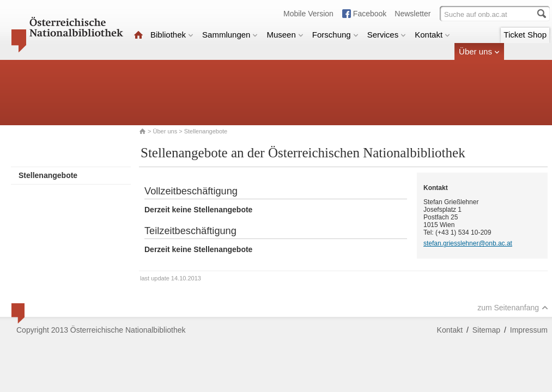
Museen (285, 35)
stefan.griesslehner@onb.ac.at (468, 243)
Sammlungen (230, 35)
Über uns (479, 51)
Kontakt (432, 35)
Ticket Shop (525, 35)
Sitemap (486, 330)
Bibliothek (172, 35)
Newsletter (413, 14)
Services (387, 35)
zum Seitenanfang (513, 308)
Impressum (529, 330)
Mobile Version (308, 14)
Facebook (370, 14)
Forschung (335, 35)
